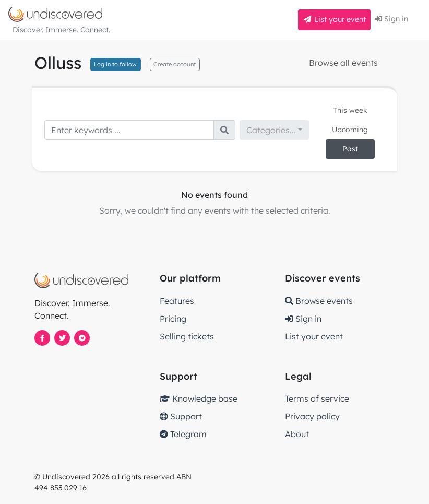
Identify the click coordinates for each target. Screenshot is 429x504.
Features (177, 301)
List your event (334, 19)
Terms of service (317, 398)
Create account (175, 64)
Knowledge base (199, 398)
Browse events (319, 301)
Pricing (173, 319)
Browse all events (343, 63)
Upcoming (350, 130)
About (297, 434)
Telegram (183, 434)
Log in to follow (115, 64)
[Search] (129, 130)
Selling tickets (187, 336)
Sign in (391, 19)
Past (350, 149)
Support (181, 416)
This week (350, 110)
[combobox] (274, 130)
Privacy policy (312, 416)
